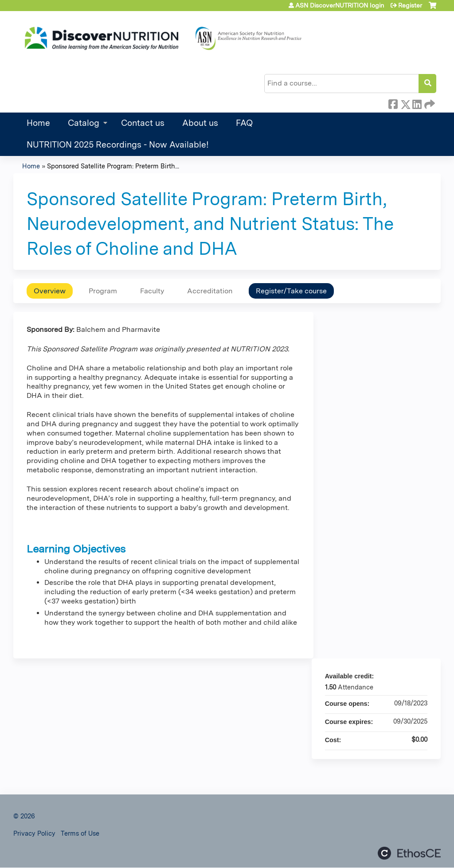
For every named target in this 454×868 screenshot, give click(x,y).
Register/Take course (291, 291)
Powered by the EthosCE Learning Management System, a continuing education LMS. (409, 853)
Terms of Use (80, 833)
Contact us (143, 123)
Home (38, 123)
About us (200, 123)
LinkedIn (417, 103)
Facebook (393, 103)
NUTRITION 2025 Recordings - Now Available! (118, 145)
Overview (50, 291)
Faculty (152, 291)
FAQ (244, 123)
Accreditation (210, 291)
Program (103, 291)
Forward (429, 103)
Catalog (84, 123)
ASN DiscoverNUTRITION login (340, 5)
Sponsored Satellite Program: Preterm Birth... (113, 166)
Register (410, 5)
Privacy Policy (34, 833)
